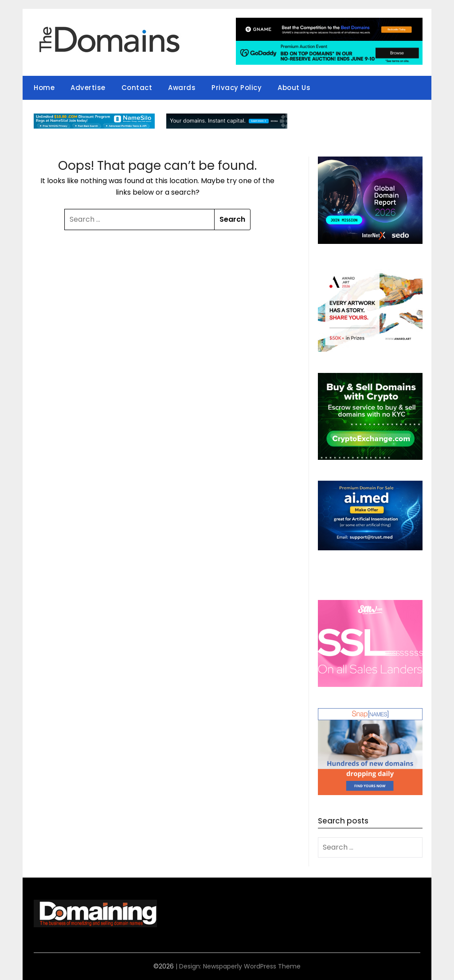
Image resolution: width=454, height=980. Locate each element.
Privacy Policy (237, 88)
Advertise (88, 88)
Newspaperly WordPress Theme (252, 966)
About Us (294, 88)
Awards (182, 88)
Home (44, 88)
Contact (137, 88)
